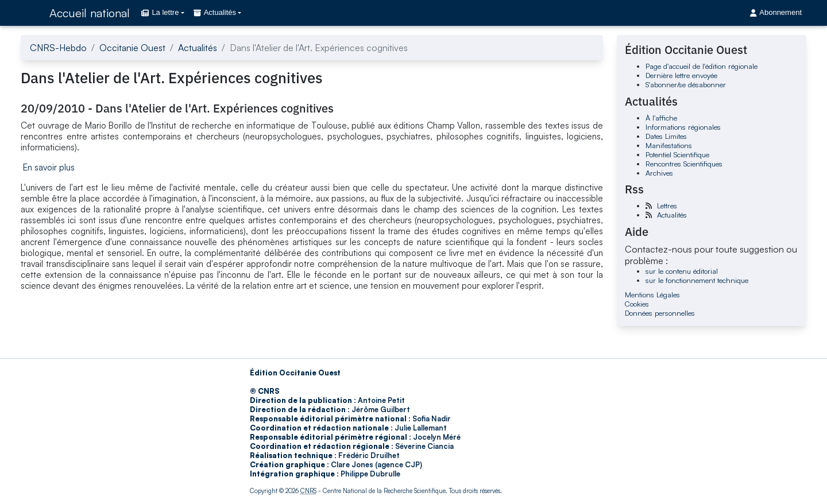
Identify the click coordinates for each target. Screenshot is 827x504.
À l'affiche (661, 118)
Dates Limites (666, 136)
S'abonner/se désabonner (686, 84)
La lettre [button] (160, 12)
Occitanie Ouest (132, 48)
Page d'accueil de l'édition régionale (702, 66)
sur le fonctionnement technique (697, 280)
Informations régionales (683, 127)
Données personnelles (660, 313)
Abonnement (776, 12)
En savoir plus (49, 167)
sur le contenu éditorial (682, 271)
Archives (659, 173)
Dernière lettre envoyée (681, 75)
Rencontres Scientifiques (684, 164)
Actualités (198, 48)
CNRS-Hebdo (58, 48)
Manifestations (669, 145)
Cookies (637, 304)
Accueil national (90, 13)
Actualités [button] (215, 12)
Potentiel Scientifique (677, 154)
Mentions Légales (652, 294)
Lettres (667, 206)
